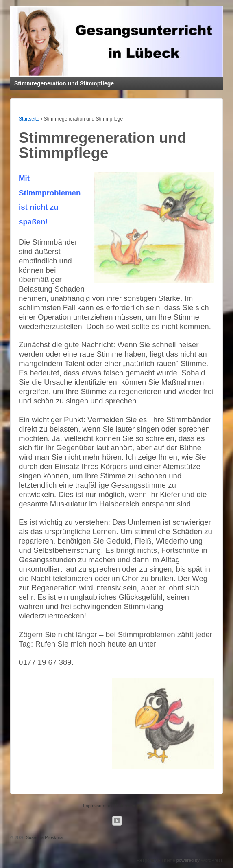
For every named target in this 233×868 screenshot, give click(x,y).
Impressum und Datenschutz (111, 806)
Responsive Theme (156, 860)
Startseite (29, 119)
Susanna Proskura (44, 837)
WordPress (212, 860)
